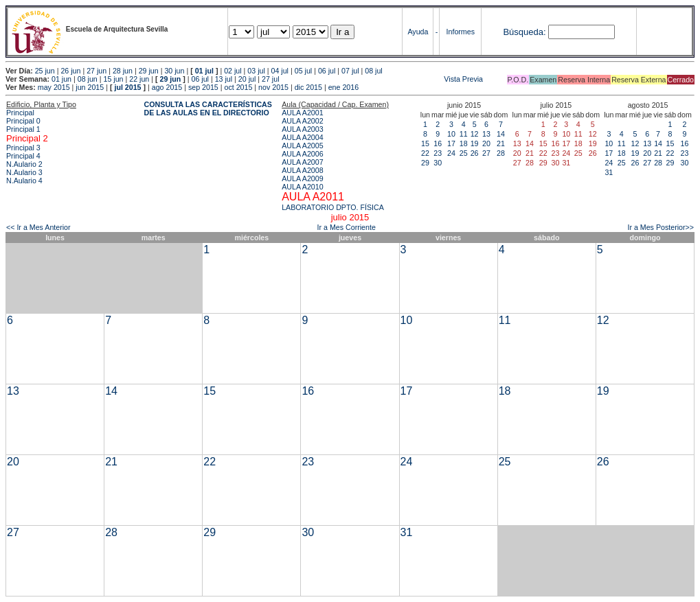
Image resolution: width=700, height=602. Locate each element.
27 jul (270, 79)
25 (464, 153)
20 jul (247, 79)
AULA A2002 (302, 121)
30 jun (174, 71)
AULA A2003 (302, 129)
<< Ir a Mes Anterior (38, 227)
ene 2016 (343, 87)
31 (609, 172)
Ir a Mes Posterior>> (661, 227)
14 (501, 134)
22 (425, 153)
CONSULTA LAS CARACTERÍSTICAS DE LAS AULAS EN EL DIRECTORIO (208, 108)
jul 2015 (127, 87)
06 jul (327, 71)
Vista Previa (383, 79)
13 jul (224, 79)
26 (475, 153)
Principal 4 (23, 156)
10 (451, 134)
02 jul (233, 71)
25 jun (45, 71)
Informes (461, 32)
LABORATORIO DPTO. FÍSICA (333, 207)
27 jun (97, 71)
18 (464, 143)
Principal (20, 113)
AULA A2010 (302, 187)
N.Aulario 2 (24, 164)
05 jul (303, 71)
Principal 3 (23, 148)
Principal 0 (23, 121)
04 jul (280, 71)
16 (438, 143)
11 (464, 134)
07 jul (350, 71)
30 (438, 163)
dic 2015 (308, 87)
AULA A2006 (302, 154)
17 (451, 143)
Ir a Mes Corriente (347, 227)
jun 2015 (90, 87)
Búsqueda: (524, 32)
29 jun (149, 71)
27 (486, 153)
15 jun (113, 79)
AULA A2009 (302, 178)
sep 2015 (203, 87)
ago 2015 (167, 87)
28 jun (123, 71)
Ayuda (418, 32)
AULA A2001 (302, 113)
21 (501, 143)
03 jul (256, 71)
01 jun (61, 79)
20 (486, 143)
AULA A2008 (302, 170)
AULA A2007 (302, 162)
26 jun (70, 71)
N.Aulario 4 (24, 181)
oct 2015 (238, 87)
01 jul (204, 71)
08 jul (373, 71)
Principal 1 (23, 129)
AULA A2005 (302, 146)
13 (486, 134)
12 (475, 134)
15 (425, 143)
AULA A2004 (302, 137)
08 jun (88, 79)
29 (425, 163)
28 (501, 153)
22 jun (139, 79)
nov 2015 (273, 87)
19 (475, 143)
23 (438, 153)
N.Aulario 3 (24, 172)
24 (451, 153)
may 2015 (54, 87)
